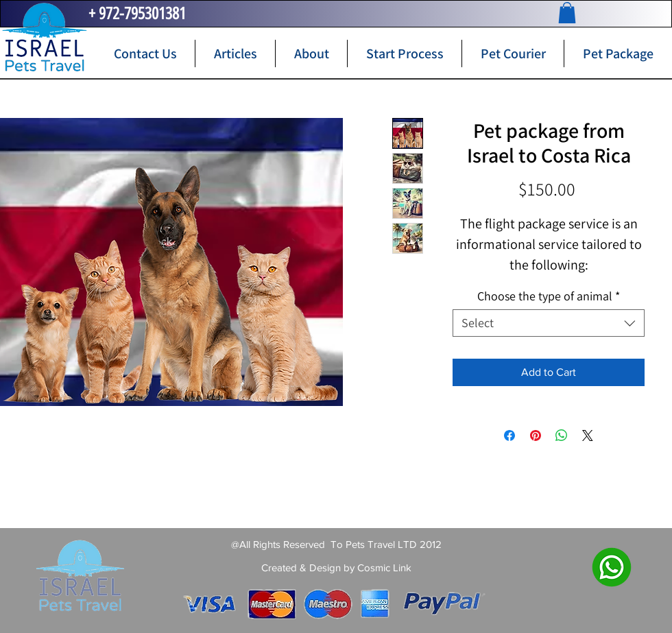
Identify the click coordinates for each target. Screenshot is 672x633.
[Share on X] (588, 435)
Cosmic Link (384, 568)
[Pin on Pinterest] (536, 435)
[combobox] (549, 323)
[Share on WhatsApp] (562, 435)
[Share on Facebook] (509, 435)
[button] (567, 13)
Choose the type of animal (549, 296)
